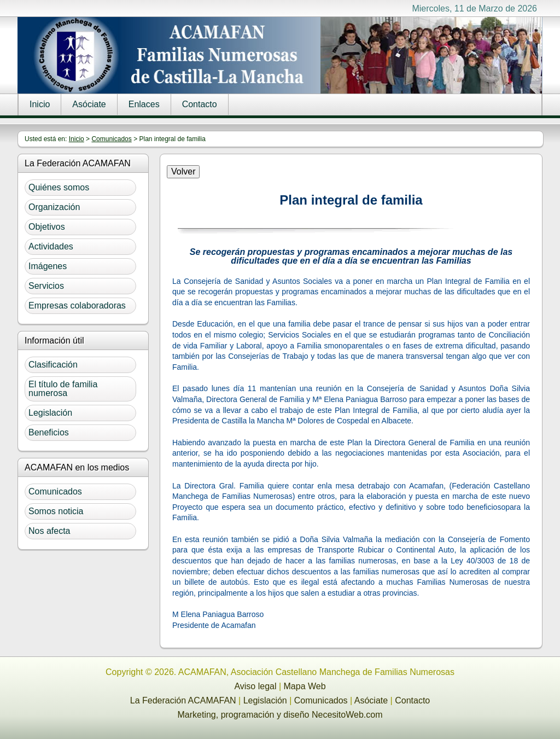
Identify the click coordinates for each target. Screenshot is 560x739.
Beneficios (49, 432)
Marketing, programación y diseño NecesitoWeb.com (280, 715)
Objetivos (47, 227)
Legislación (50, 413)
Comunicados (111, 139)
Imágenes (48, 266)
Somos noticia (56, 511)
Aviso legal (255, 686)
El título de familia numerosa (63, 389)
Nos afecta (49, 531)
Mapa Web (305, 686)
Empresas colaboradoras (77, 306)
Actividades (51, 246)
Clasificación (53, 365)
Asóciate (89, 104)
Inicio (40, 104)
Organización (54, 207)
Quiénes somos (59, 187)
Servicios (46, 286)
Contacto (200, 104)
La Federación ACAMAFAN (183, 700)
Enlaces (144, 104)
